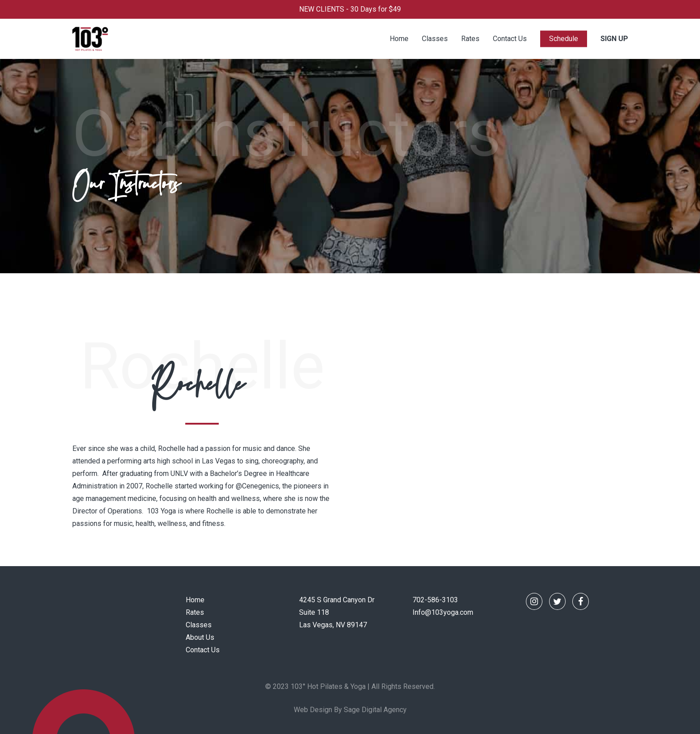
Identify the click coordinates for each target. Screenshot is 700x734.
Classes (199, 625)
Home (195, 600)
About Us (200, 637)
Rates (195, 612)
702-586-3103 (435, 600)
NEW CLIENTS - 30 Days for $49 (350, 9)
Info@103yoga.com (443, 612)
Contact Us (203, 650)
